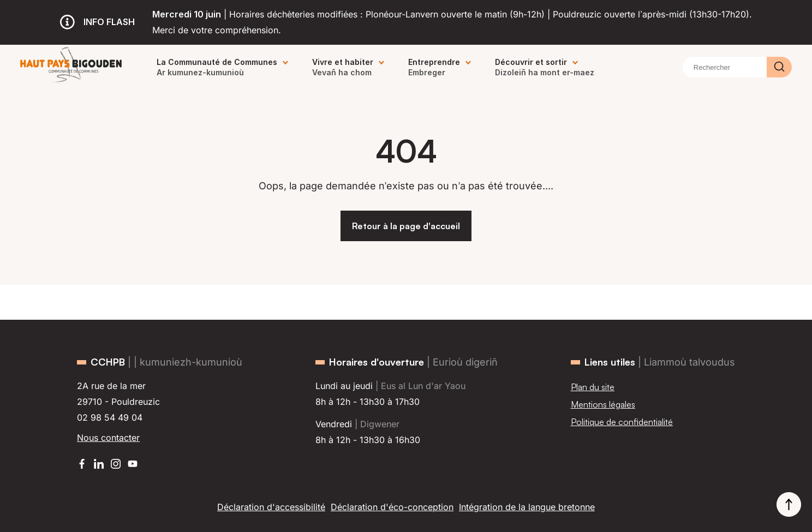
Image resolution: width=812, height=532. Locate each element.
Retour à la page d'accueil (406, 226)
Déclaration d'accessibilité (271, 507)
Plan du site (593, 387)
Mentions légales (603, 404)
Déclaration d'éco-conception (392, 507)
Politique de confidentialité (622, 422)
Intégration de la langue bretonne (527, 507)
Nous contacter (108, 438)
